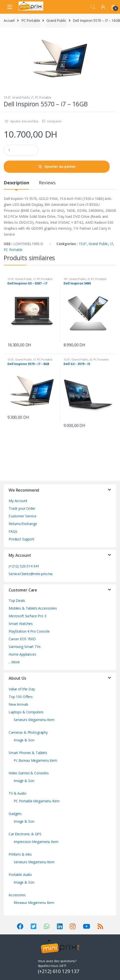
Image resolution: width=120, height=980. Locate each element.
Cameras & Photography (28, 732)
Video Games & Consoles (29, 773)
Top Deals (17, 601)
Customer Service (23, 516)
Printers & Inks (20, 854)
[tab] (16, 185)
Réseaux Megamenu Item (34, 903)
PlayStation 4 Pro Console (29, 631)
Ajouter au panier (60, 166)
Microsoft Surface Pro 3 (27, 616)
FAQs (13, 531)
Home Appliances (22, 654)
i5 (89, 279)
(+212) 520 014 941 (24, 566)
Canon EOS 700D (22, 639)
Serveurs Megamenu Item (34, 720)
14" (66, 279)
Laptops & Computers (26, 712)
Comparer (54, 121)
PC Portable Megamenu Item (37, 801)
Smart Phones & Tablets (28, 753)
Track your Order (22, 508)
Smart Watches (21, 624)
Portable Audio (20, 875)
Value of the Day (22, 689)
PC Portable (31, 20)
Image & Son (24, 740)
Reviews (47, 183)
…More (14, 662)
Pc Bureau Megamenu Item (35, 760)
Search (93, 7)
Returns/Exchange (23, 524)
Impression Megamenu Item (36, 842)
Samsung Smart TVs (25, 647)
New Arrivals (18, 704)
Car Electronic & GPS (25, 834)
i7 (32, 98)
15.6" (7, 98)
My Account (18, 501)
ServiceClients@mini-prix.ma (31, 574)
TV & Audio (18, 793)
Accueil (9, 20)
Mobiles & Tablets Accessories (33, 608)
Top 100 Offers (21, 697)
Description (16, 183)
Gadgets (15, 814)
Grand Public (56, 20)
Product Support (22, 539)
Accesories (17, 895)
